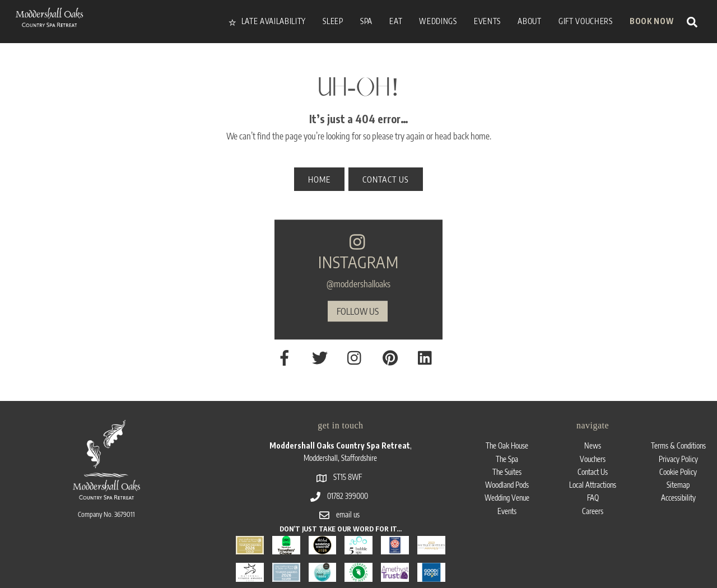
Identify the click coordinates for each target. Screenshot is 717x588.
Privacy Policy (678, 416)
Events (507, 470)
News (593, 403)
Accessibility (678, 456)
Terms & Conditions (678, 403)
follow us (358, 292)
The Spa (507, 416)
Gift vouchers (586, 21)
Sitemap (678, 443)
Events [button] (487, 21)
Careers (593, 470)
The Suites (507, 430)
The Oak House (507, 403)
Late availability (267, 21)
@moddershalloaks (358, 264)
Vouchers (593, 416)
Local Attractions (593, 443)
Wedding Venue (507, 456)
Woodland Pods (507, 443)
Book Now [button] (651, 21)
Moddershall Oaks (81, 556)
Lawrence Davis (661, 557)
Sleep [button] (333, 21)
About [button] (529, 21)
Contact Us (593, 430)
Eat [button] (396, 21)
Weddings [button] (438, 21)
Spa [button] (366, 21)
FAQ (593, 456)
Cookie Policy (678, 430)
